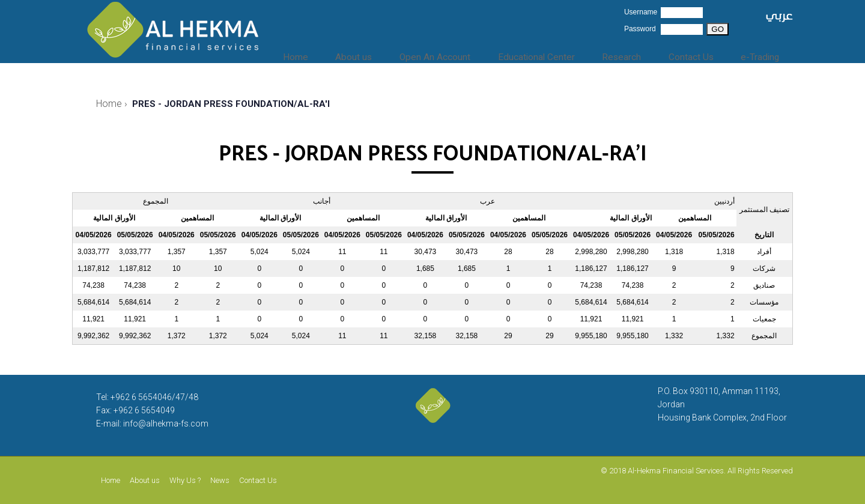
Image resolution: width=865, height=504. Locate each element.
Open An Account (452, 54)
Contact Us (697, 54)
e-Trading (762, 54)
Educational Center (551, 54)
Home (323, 54)
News (220, 480)
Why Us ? (185, 480)
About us (375, 54)
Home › (112, 104)
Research (633, 54)
